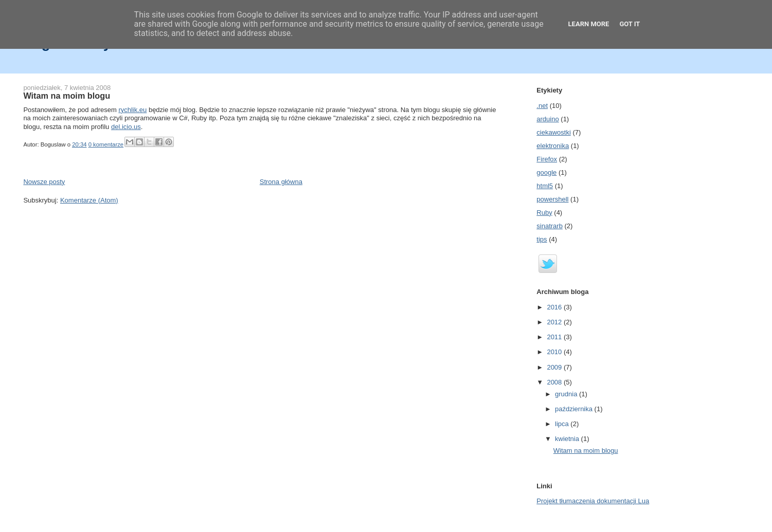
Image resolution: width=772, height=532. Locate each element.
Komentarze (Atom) (89, 200)
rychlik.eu (132, 110)
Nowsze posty (44, 182)
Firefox (547, 159)
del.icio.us (126, 127)
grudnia (567, 394)
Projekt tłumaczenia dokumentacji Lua (593, 501)
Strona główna (281, 182)
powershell (552, 199)
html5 (545, 186)
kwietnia (568, 439)
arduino (547, 119)
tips (542, 239)
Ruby (544, 213)
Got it (630, 24)
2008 (555, 382)
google (546, 172)
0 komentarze (106, 144)
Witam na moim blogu (67, 96)
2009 (555, 367)
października (575, 409)
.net (542, 106)
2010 (555, 352)
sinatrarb (550, 226)
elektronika (553, 146)
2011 (555, 337)
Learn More (589, 24)
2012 (555, 322)
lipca (563, 424)
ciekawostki (553, 132)
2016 (555, 307)
